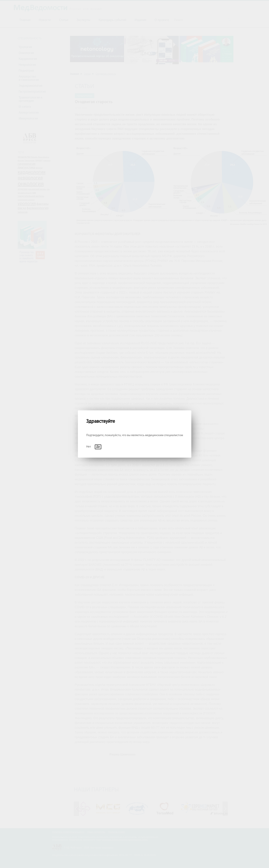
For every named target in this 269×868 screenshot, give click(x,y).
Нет (89, 447)
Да (98, 447)
